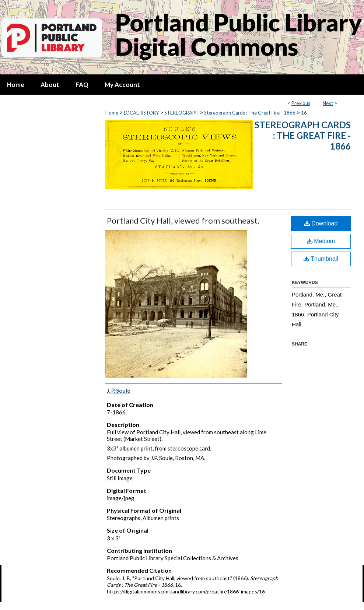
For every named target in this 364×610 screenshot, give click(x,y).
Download (321, 223)
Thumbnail (321, 259)
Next (328, 103)
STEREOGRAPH (181, 113)
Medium (321, 241)
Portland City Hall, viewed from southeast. (183, 220)
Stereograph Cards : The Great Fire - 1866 (250, 113)
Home (112, 113)
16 (304, 113)
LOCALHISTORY (141, 113)
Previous (301, 103)
